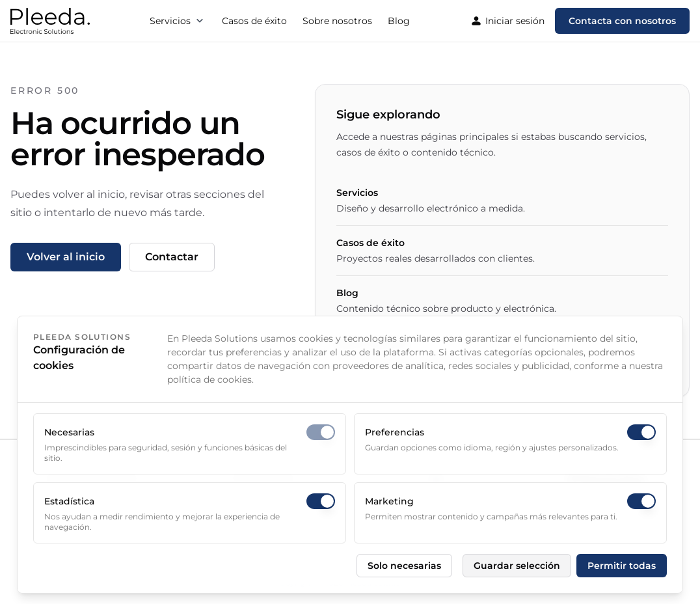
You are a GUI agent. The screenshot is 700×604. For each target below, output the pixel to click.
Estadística (69, 501)
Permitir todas (622, 566)
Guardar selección (517, 566)
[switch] (321, 432)
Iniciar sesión (507, 21)
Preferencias (395, 432)
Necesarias (69, 432)
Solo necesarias (404, 566)
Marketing (389, 501)
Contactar (172, 257)
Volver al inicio (66, 257)
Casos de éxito (254, 21)
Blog (399, 21)
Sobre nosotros (337, 21)
